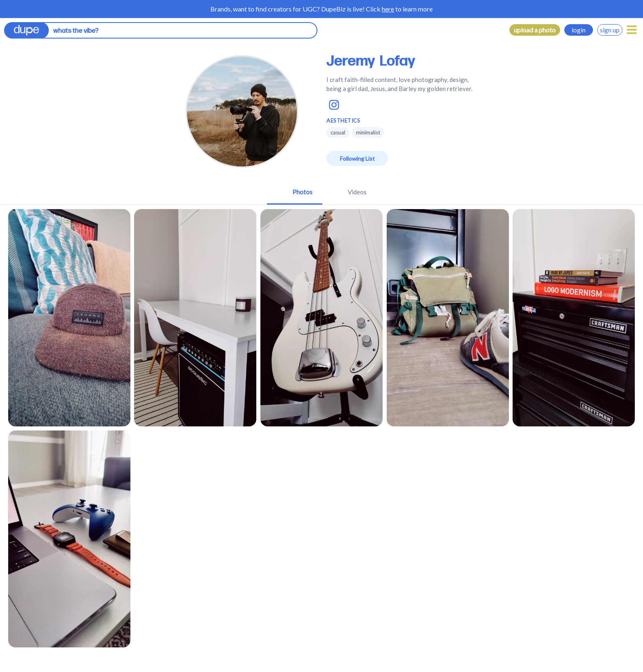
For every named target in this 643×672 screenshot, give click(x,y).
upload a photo (535, 30)
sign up (610, 30)
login (579, 30)
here (388, 9)
